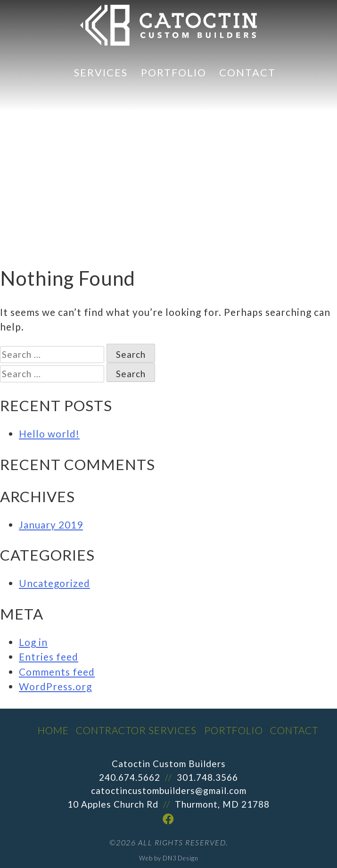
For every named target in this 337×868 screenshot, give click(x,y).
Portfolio (174, 72)
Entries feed (49, 657)
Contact (247, 72)
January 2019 (51, 525)
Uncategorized (54, 583)
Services (101, 72)
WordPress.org (55, 686)
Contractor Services (136, 730)
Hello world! (49, 434)
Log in (33, 642)
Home (53, 730)
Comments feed (57, 672)
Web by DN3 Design (169, 858)
